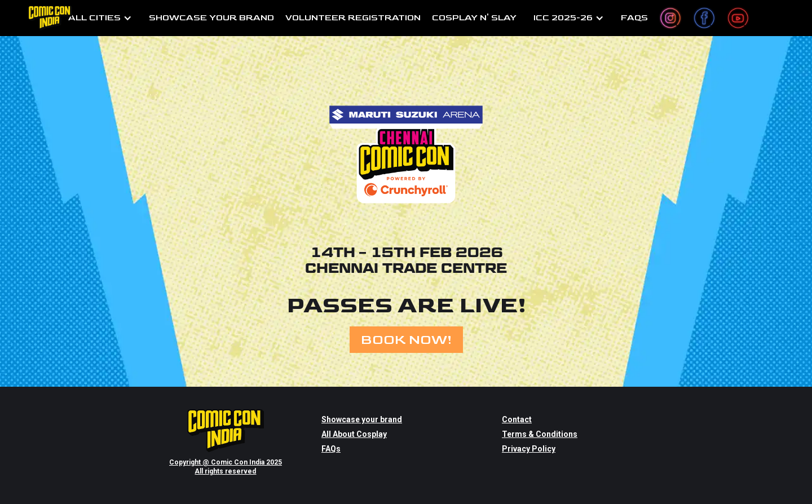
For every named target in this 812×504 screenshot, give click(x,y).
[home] (50, 18)
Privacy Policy (529, 449)
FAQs (331, 449)
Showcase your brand (362, 419)
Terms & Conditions (540, 434)
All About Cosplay (354, 434)
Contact (517, 419)
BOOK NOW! (406, 340)
